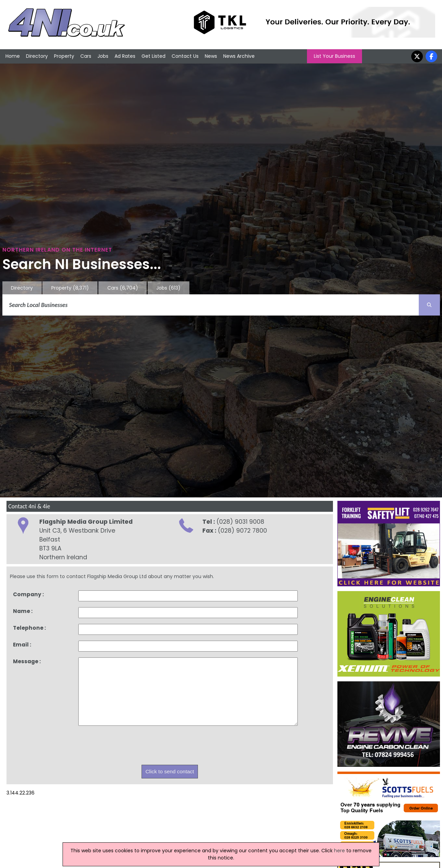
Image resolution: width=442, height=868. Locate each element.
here (339, 851)
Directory (37, 56)
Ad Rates (125, 56)
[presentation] (130, 747)
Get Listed (153, 56)
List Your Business (334, 56)
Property (64, 56)
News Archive (239, 56)
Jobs (103, 56)
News (211, 56)
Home (13, 56)
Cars (86, 56)
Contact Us (185, 56)
